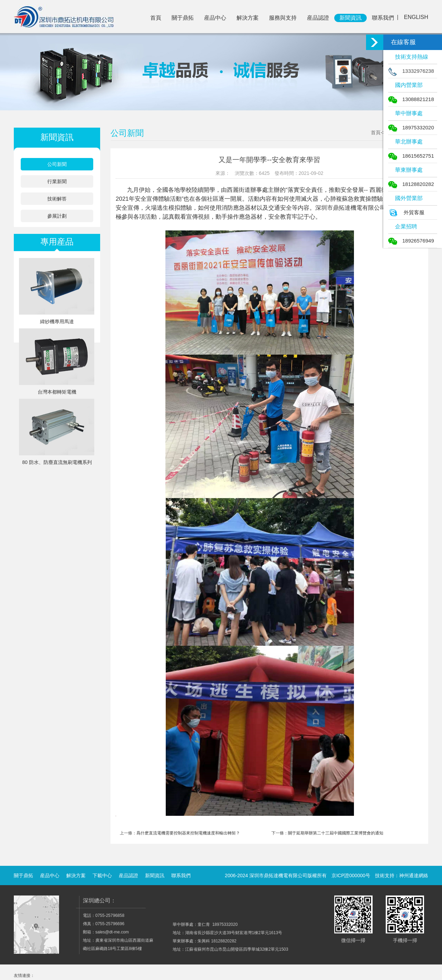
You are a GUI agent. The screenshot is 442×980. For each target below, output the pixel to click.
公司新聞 (57, 164)
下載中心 (102, 875)
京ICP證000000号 (351, 875)
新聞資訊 (350, 18)
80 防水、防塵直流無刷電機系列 (57, 462)
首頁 (156, 18)
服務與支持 (283, 18)
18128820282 (411, 184)
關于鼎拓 (183, 18)
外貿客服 (406, 212)
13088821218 (411, 99)
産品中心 (215, 18)
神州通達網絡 (414, 875)
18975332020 (411, 127)
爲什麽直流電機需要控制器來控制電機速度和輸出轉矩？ (188, 833)
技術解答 (57, 199)
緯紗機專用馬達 (57, 321)
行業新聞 (57, 181)
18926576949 (411, 241)
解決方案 (248, 18)
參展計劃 (57, 216)
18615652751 (411, 156)
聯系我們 (383, 18)
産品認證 (318, 18)
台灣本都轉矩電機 (57, 392)
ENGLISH (416, 17)
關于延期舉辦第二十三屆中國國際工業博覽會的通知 (336, 833)
